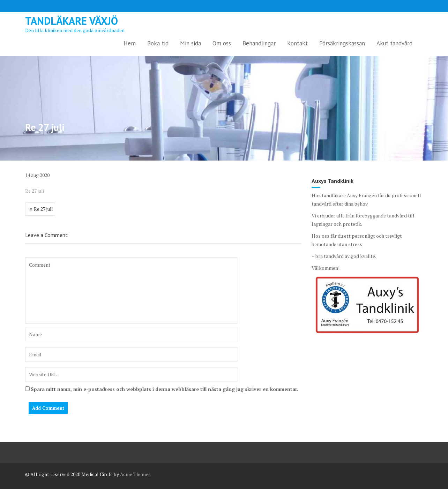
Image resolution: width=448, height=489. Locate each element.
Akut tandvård (394, 43)
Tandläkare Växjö (72, 21)
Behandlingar (259, 43)
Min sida (191, 43)
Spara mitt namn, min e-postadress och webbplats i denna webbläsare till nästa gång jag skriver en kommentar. (165, 389)
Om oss (222, 43)
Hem (130, 43)
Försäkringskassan (342, 43)
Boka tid (158, 43)
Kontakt (297, 43)
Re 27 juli (35, 191)
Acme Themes (135, 474)
